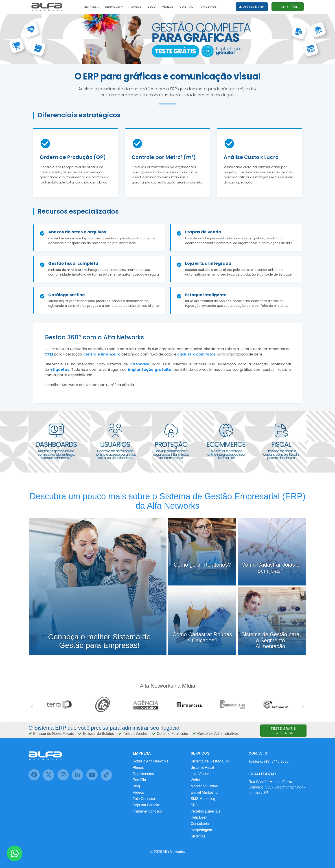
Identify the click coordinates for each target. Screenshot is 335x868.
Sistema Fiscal (202, 768)
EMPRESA (92, 7)
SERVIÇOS (114, 7)
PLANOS (135, 7)
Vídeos (138, 792)
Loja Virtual (200, 774)
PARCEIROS (208, 7)
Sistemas (198, 836)
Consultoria (200, 824)
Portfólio (139, 780)
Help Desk (199, 817)
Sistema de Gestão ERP (210, 761)
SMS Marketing (203, 799)
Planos (138, 768)
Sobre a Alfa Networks (151, 761)
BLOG (152, 7)
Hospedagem (201, 830)
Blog (136, 786)
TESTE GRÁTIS (287, 7)
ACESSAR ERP (252, 7)
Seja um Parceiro (147, 805)
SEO (195, 805)
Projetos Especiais (206, 811)
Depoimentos (143, 774)
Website (197, 780)
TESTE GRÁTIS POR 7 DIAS (283, 731)
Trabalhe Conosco (147, 811)
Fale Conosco (144, 799)
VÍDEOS (168, 7)
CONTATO (186, 7)
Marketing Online (204, 786)
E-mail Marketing (204, 792)
